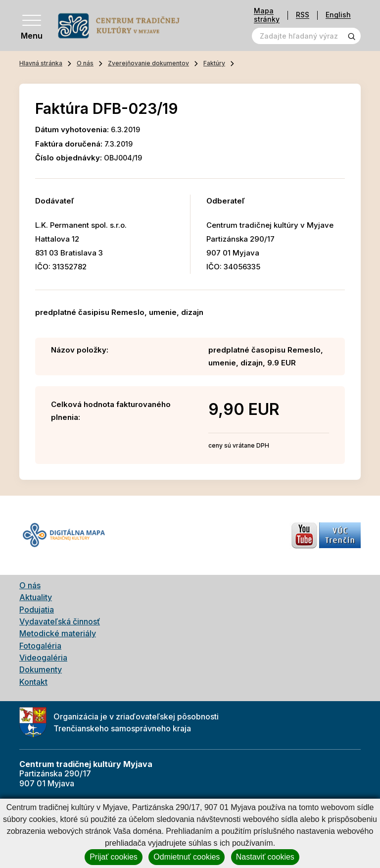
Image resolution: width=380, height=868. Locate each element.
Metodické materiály (58, 633)
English (338, 15)
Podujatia (37, 610)
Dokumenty (41, 669)
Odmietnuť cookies (187, 857)
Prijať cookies (114, 857)
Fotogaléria (40, 646)
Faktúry (214, 63)
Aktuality (36, 597)
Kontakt (33, 682)
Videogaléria (43, 658)
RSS (303, 15)
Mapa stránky (267, 15)
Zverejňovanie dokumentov (148, 63)
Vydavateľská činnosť (60, 621)
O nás (85, 63)
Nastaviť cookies (265, 857)
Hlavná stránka (41, 63)
